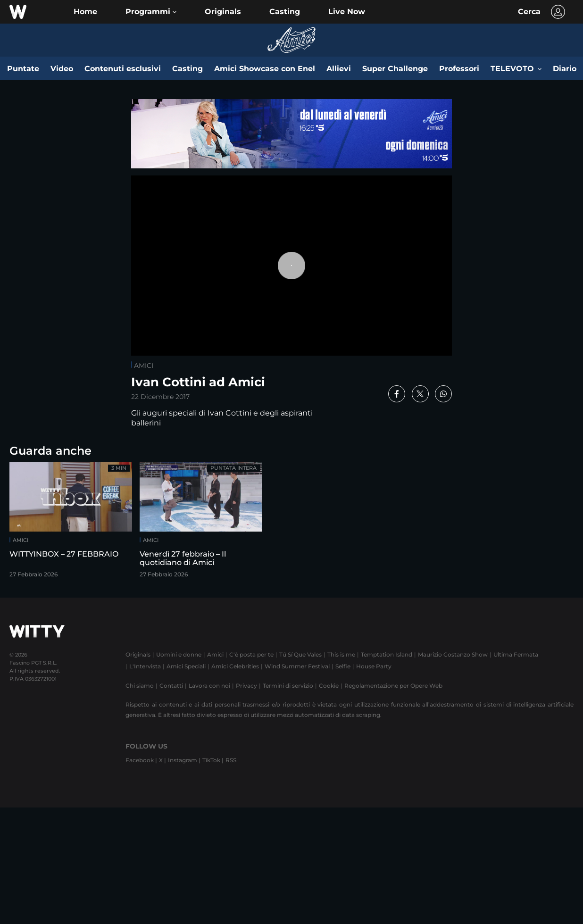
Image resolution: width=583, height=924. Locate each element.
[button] (151, 12)
